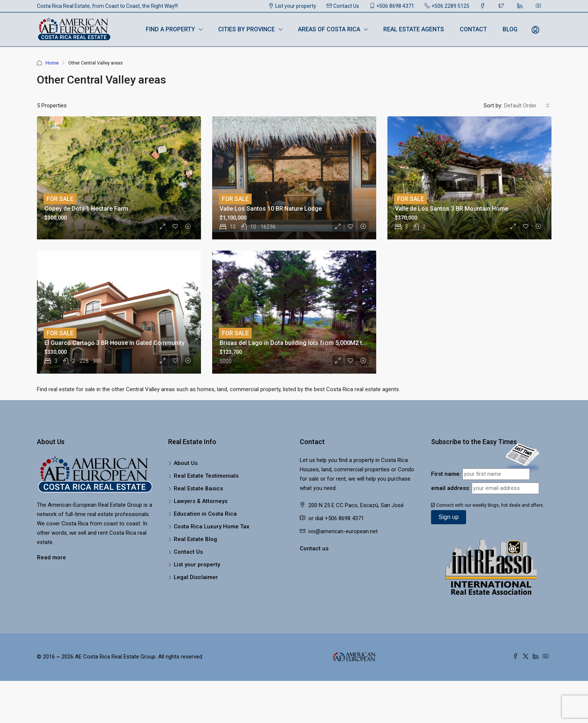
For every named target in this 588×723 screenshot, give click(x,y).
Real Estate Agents (414, 29)
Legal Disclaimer (196, 577)
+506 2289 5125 (447, 6)
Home (52, 63)
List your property (292, 6)
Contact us (314, 548)
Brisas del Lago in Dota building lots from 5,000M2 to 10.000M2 (307, 343)
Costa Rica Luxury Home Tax (212, 526)
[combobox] (527, 106)
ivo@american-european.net (343, 531)
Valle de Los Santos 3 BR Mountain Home (452, 209)
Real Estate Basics (198, 488)
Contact (473, 29)
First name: (446, 474)
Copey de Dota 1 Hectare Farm (86, 209)
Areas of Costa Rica (329, 29)
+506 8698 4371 (392, 6)
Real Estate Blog (195, 539)
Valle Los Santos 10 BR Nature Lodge (271, 209)
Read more (51, 557)
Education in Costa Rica (205, 514)
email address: (451, 488)
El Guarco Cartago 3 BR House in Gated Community (114, 343)
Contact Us (343, 6)
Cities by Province (246, 29)
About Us (186, 463)
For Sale (60, 199)
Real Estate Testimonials (206, 476)
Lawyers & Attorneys (201, 501)
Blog (510, 29)
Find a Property (170, 29)
